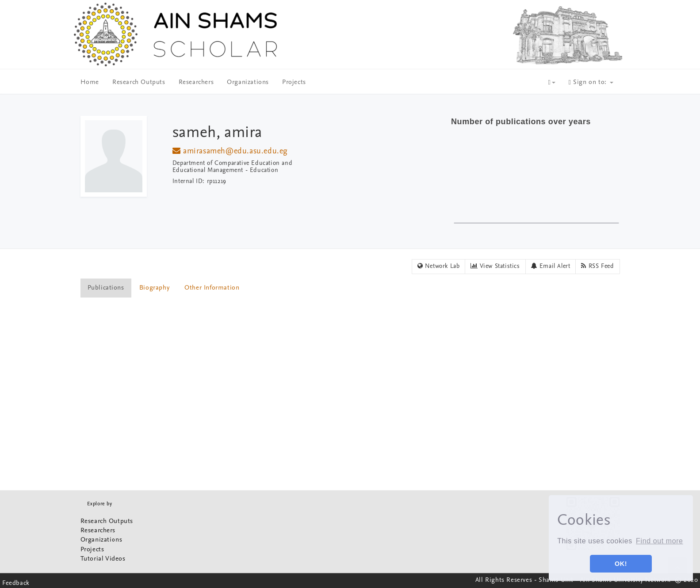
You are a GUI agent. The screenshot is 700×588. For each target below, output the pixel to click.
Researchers (196, 82)
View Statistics (495, 266)
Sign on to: (591, 82)
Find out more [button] (660, 541)
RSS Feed (597, 266)
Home (90, 82)
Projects (294, 82)
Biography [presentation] (154, 288)
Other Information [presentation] (212, 288)
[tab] (106, 288)
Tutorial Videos (103, 559)
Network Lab (439, 266)
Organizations (248, 82)
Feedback (16, 583)
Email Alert (551, 266)
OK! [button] (621, 564)
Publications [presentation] (106, 288)
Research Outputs (139, 82)
